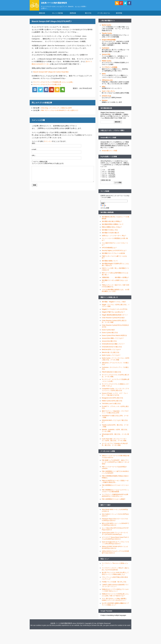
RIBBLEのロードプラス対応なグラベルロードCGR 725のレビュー (115, 591)
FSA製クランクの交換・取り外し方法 (114, 583)
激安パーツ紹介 (106, 506)
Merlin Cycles (106, 26)
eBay (104, 88)
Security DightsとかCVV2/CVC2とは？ (114, 252)
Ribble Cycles (107, 62)
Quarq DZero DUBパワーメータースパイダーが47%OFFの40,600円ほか (115, 535)
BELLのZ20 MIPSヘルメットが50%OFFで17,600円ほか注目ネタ (115, 526)
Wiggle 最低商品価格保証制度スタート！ (115, 316)
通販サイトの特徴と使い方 (109, 298)
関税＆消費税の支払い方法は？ (112, 228)
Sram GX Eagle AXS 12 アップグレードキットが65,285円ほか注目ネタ (115, 544)
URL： (34, 157)
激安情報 (119, 14)
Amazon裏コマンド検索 (108, 139)
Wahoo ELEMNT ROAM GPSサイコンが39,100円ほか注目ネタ (115, 549)
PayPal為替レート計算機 (109, 158)
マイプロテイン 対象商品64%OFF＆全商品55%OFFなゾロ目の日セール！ (115, 497)
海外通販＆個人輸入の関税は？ (112, 223)
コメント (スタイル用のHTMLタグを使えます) (48, 165)
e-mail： (35, 151)
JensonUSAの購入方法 (109, 342)
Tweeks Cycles (107, 34)
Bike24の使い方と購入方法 (111, 354)
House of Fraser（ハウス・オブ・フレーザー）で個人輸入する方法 (115, 395)
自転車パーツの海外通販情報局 (56, 3)
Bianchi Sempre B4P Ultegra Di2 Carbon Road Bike (51, 73)
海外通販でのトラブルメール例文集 (113, 254)
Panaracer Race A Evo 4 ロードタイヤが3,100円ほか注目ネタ (115, 521)
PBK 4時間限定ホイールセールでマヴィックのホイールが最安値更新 (115, 492)
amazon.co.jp (106, 97)
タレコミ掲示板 (57, 14)
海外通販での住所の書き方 (110, 234)
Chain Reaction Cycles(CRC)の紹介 (113, 319)
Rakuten (105, 102)
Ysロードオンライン (108, 92)
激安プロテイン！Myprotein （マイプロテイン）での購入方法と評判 (115, 413)
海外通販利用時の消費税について (113, 225)
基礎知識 (73, 14)
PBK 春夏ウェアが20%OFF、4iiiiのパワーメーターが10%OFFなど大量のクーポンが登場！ (116, 463)
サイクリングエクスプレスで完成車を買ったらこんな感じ (53, 83)
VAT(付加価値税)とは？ (109, 249)
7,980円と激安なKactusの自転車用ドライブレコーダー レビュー (115, 587)
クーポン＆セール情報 (108, 452)
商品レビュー (105, 560)
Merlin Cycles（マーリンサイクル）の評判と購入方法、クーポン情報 (116, 360)
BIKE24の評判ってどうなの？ (111, 351)
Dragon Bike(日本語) (109, 41)
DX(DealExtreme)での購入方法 (112, 348)
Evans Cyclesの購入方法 (110, 334)
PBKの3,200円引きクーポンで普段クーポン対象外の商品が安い (115, 483)
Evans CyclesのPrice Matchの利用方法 (114, 337)
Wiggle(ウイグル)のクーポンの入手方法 (115, 310)
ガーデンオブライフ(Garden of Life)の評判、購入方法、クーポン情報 (115, 446)
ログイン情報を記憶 (40, 163)
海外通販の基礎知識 (107, 214)
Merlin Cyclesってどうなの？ (111, 356)
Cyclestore (106, 49)
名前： (34, 144)
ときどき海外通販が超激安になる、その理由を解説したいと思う (116, 292)
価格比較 (42, 14)
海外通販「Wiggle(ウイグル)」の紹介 (114, 303)
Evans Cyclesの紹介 (108, 331)
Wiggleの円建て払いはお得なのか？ (113, 313)
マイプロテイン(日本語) (110, 68)
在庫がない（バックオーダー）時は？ (114, 237)
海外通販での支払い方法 (110, 231)
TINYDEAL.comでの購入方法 (111, 405)
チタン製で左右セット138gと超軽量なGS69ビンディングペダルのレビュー (114, 601)
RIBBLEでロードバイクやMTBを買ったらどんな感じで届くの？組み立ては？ (115, 596)
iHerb (104, 75)
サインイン (48, 143)
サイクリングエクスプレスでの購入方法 (47, 86)
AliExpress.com (107, 81)
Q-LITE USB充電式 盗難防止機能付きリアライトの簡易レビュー (115, 605)
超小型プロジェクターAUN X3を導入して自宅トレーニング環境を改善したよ (115, 575)
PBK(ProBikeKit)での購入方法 (111, 373)
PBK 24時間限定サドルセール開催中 (114, 500)
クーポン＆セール (104, 14)
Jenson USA (106, 56)
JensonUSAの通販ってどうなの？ (113, 339)
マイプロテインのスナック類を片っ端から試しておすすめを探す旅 (116, 570)
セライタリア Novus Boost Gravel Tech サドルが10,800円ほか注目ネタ (115, 539)
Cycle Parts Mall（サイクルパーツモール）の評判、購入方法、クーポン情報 (114, 441)
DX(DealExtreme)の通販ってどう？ (113, 345)
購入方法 (88, 14)
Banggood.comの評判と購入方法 (112, 399)
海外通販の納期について (110, 262)
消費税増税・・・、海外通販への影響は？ (116, 279)
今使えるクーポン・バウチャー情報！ (113, 132)
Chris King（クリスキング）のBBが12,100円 (56, 109)
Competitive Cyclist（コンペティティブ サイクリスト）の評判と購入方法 (115, 391)
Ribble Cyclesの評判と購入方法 (112, 402)
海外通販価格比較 (106, 109)
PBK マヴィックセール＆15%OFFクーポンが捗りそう (60, 111)
